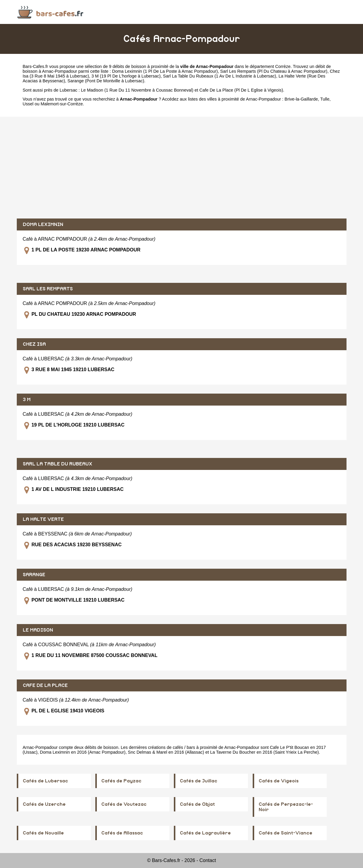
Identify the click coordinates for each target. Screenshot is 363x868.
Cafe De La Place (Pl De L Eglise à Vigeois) (241, 90)
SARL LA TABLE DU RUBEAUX (58, 464)
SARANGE (34, 575)
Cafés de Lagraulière (205, 833)
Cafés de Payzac (121, 781)
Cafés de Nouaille (43, 833)
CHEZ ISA (34, 344)
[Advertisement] (182, 168)
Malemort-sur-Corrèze (62, 104)
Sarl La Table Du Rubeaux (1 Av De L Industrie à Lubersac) (220, 76)
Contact (208, 860)
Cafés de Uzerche (44, 804)
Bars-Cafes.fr (36, 66)
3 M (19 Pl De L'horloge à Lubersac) (126, 76)
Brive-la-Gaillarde (301, 99)
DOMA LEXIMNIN (43, 224)
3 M (27, 400)
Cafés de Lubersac (45, 781)
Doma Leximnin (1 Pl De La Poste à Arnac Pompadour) (165, 71)
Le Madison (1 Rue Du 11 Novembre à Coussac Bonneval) (137, 90)
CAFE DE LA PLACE (45, 685)
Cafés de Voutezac (124, 804)
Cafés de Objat (197, 804)
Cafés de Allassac (122, 833)
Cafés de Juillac (199, 781)
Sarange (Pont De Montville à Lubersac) (106, 81)
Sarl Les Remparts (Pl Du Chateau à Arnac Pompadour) (274, 71)
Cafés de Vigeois (279, 781)
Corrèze (283, 66)
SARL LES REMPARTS (48, 289)
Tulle (325, 99)
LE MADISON (38, 630)
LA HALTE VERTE (43, 519)
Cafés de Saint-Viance (286, 833)
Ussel (28, 104)
